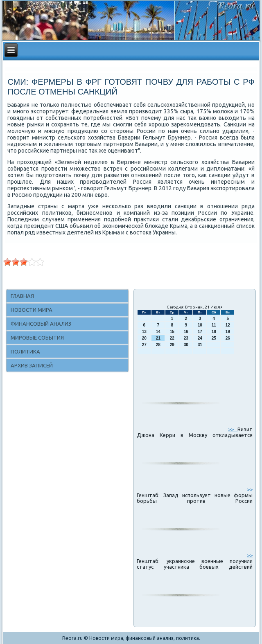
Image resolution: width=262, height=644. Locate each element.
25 (214, 338)
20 (144, 338)
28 (158, 345)
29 (172, 345)
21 (158, 338)
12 (228, 325)
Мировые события (37, 338)
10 (200, 325)
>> (233, 429)
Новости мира (32, 310)
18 (214, 332)
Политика (25, 351)
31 (200, 345)
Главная (22, 296)
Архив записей (32, 365)
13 (144, 332)
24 (200, 338)
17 (200, 332)
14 (158, 332)
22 (172, 338)
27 (144, 345)
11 (214, 325)
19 (228, 332)
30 (186, 345)
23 (186, 338)
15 (172, 332)
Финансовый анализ (41, 324)
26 (228, 338)
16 (186, 332)
